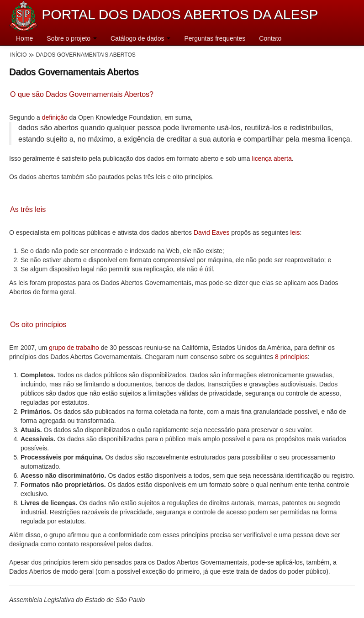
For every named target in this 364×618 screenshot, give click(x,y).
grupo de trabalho (74, 348)
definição (55, 117)
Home (24, 38)
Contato (270, 38)
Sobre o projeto (72, 38)
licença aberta (272, 158)
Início (18, 55)
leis (294, 232)
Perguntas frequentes (215, 38)
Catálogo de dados (140, 38)
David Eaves (212, 232)
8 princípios (291, 357)
